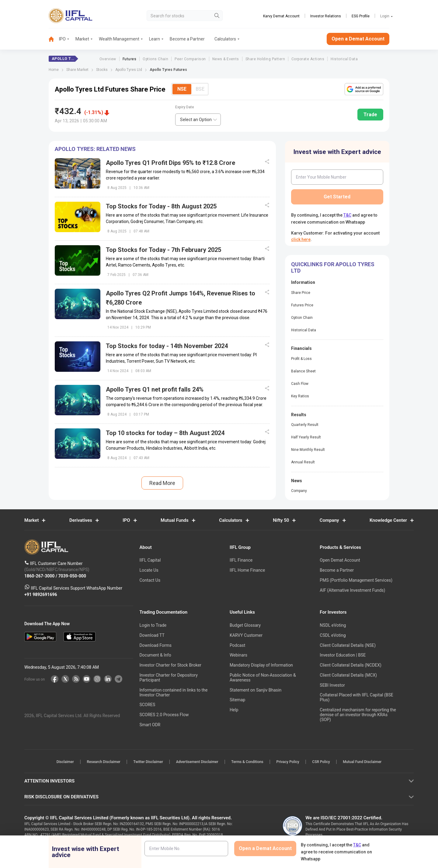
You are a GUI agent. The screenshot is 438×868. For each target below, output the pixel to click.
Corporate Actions (308, 59)
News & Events (226, 59)
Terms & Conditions (248, 762)
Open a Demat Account (358, 39)
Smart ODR (150, 725)
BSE (200, 89)
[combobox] (198, 120)
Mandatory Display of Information (261, 665)
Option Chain (302, 318)
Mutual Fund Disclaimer (363, 762)
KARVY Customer (246, 635)
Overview (108, 59)
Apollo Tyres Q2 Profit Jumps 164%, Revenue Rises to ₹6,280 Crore (181, 298)
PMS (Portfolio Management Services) (356, 580)
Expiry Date (185, 107)
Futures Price (302, 305)
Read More (162, 483)
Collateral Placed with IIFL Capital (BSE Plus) (356, 697)
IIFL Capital (150, 560)
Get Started (337, 197)
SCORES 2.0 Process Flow (164, 715)
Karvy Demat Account (281, 16)
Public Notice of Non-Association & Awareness (263, 678)
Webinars (238, 655)
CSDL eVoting (333, 635)
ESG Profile (361, 16)
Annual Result (303, 462)
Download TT (152, 635)
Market (82, 39)
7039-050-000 (72, 576)
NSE (182, 89)
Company (299, 491)
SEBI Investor (332, 685)
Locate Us (149, 570)
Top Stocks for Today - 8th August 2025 (161, 206)
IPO (62, 39)
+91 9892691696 (41, 594)
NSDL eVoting (333, 625)
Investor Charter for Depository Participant (168, 678)
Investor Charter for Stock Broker (170, 665)
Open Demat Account (340, 560)
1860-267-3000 (40, 576)
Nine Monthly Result (308, 450)
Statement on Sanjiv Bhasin (255, 690)
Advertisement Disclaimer (197, 762)
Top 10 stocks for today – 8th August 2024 (165, 433)
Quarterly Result (305, 425)
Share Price (301, 293)
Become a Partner (187, 39)
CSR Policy (322, 762)
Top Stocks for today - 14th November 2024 (167, 346)
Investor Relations (326, 16)
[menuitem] (54, 39)
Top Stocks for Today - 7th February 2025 (163, 250)
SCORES (147, 705)
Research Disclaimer (103, 762)
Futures (129, 59)
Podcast (237, 645)
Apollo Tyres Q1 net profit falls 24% (155, 389)
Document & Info (155, 655)
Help (234, 710)
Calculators (225, 39)
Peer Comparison (190, 59)
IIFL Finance (241, 560)
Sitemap (237, 700)
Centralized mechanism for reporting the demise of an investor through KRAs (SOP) (358, 715)
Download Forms (155, 645)
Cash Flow (300, 384)
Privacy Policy (288, 762)
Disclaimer (64, 762)
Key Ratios (300, 396)
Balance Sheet (303, 371)
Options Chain (155, 59)
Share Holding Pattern (265, 59)
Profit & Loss (301, 359)
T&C (347, 215)
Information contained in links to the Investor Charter (173, 692)
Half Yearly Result (306, 437)
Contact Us (150, 580)
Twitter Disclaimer (148, 762)
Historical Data (344, 59)
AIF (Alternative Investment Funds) (352, 590)
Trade (370, 115)
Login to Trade (153, 625)
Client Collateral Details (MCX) (348, 675)
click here (301, 239)
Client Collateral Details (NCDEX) (351, 665)
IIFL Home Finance (247, 570)
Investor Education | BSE (343, 655)
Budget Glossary (245, 625)
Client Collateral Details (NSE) (348, 645)
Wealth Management (119, 39)
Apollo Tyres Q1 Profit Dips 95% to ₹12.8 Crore (170, 163)
